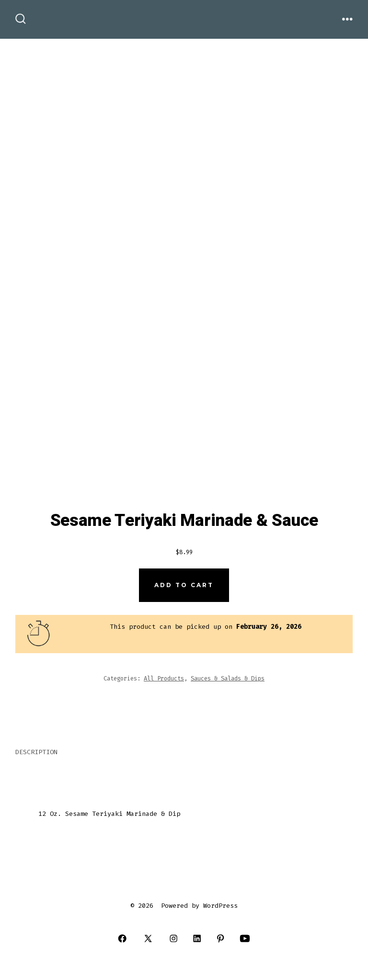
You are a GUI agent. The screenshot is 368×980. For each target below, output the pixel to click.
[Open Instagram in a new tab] (174, 939)
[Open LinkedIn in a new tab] (197, 939)
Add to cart (184, 585)
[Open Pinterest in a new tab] (221, 939)
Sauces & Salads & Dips (228, 679)
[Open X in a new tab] (148, 939)
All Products (164, 679)
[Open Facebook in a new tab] (122, 939)
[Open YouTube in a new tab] (245, 939)
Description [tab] (36, 752)
